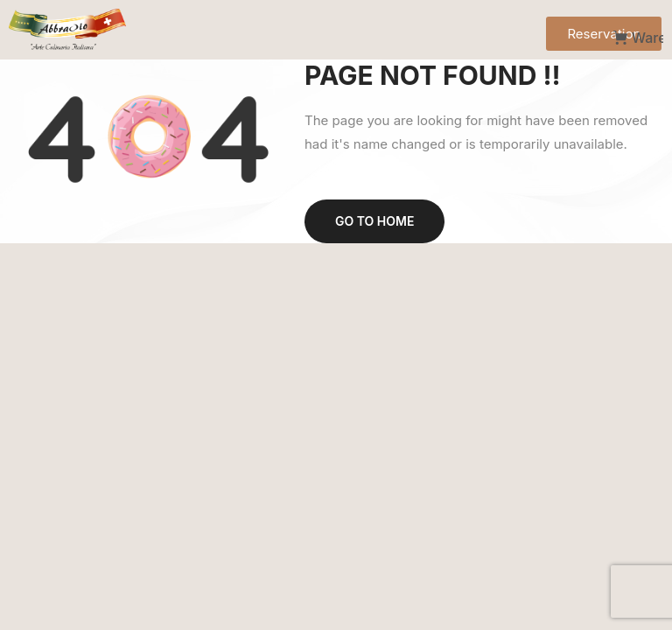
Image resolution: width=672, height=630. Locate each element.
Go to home (374, 221)
